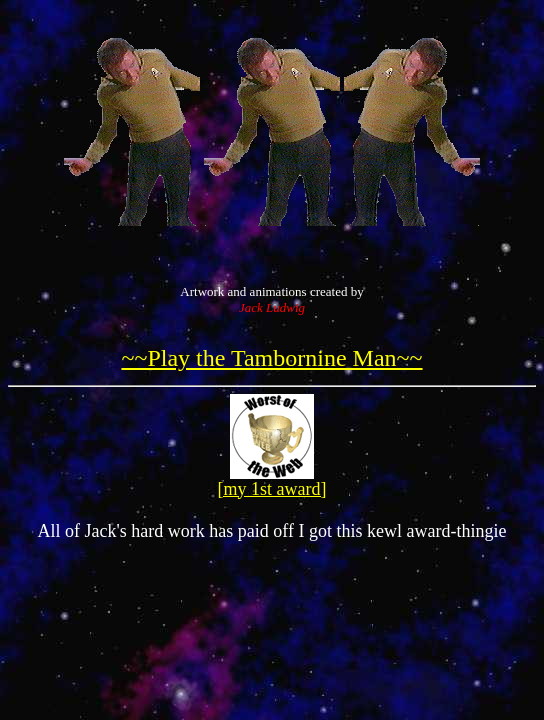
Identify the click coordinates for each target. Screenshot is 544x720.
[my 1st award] (272, 489)
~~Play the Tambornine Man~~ (271, 358)
